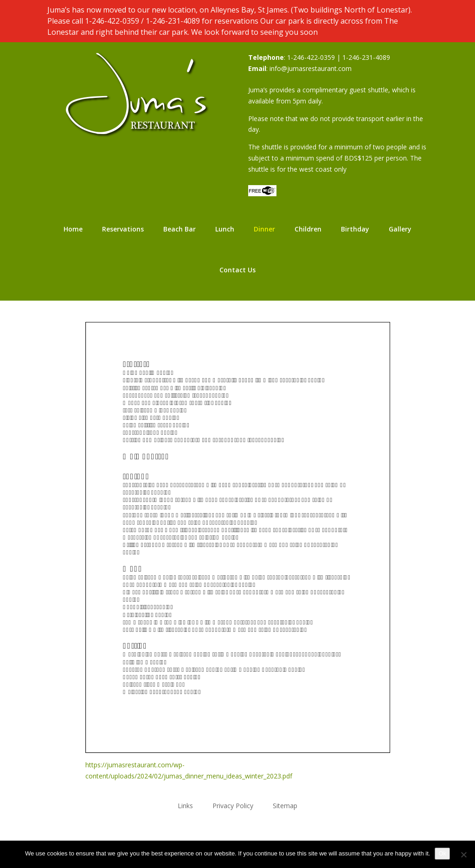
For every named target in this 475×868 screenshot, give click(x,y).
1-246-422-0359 (112, 21)
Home (73, 229)
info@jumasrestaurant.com (311, 68)
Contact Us (237, 270)
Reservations (123, 229)
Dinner (264, 229)
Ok (442, 853)
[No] (463, 855)
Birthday (355, 229)
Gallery (400, 229)
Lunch (225, 229)
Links (185, 805)
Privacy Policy (233, 805)
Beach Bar (180, 229)
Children (308, 229)
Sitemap (285, 805)
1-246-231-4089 (173, 21)
